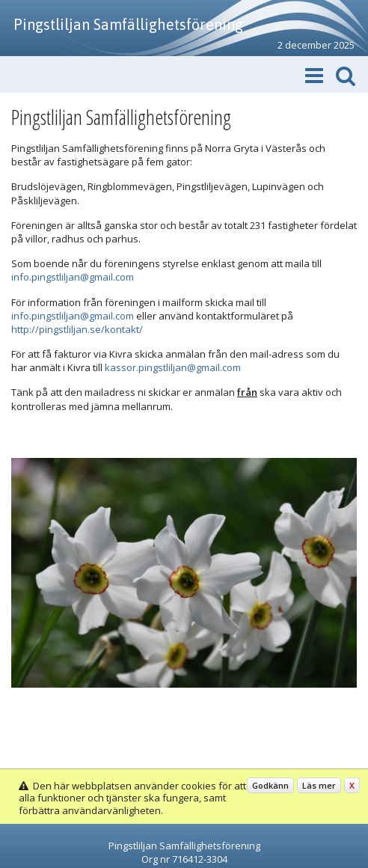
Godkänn (270, 785)
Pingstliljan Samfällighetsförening (128, 24)
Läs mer (319, 785)
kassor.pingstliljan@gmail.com (173, 367)
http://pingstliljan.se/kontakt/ (77, 329)
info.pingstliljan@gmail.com (73, 277)
